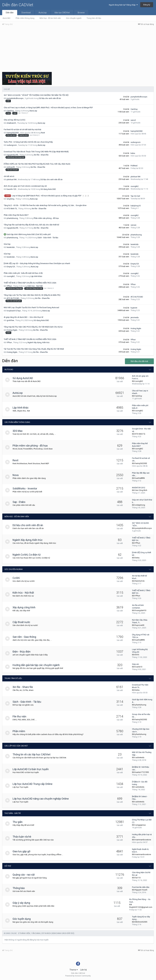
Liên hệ (83, 970)
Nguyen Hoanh (141, 890)
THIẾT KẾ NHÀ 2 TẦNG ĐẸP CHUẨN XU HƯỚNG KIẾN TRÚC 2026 (30, 283)
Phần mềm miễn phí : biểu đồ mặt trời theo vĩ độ (23, 273)
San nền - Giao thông (26, 637)
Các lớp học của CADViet (16, 746)
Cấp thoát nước (23, 622)
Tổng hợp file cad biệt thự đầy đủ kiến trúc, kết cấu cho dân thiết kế (31, 225)
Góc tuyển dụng (23, 919)
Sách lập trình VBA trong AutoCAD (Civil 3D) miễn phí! (29, 234)
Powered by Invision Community (78, 976)
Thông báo (20, 888)
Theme (74, 970)
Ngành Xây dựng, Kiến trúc (39, 342)
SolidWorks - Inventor (26, 488)
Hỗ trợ (8, 866)
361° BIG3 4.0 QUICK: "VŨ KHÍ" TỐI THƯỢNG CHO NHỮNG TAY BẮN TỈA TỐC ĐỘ (36, 95)
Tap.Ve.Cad (135, 196)
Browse (81, 13)
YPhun (9, 286)
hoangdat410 (141, 610)
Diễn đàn (10, 13)
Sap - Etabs (20, 502)
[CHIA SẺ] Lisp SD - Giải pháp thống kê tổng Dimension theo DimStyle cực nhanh (37, 263)
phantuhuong (12, 218)
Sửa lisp (7, 244)
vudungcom (12, 145)
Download (26, 13)
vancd (133, 120)
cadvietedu (140, 757)
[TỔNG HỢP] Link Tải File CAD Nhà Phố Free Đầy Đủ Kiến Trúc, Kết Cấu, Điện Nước (37, 164)
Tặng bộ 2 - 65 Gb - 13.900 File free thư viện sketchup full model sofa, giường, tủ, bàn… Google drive (45, 205)
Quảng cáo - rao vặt (25, 875)
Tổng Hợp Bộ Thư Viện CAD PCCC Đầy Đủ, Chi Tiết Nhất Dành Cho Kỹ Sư (33, 327)
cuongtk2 (135, 186)
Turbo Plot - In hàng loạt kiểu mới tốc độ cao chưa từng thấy (28, 142)
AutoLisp (43, 13)
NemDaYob (140, 581)
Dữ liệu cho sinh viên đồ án (50, 98)
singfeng (11, 199)
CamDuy (10, 111)
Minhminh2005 (141, 922)
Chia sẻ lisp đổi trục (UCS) (15, 120)
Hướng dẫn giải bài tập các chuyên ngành (37, 665)
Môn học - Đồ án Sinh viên (50, 18)
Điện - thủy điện (23, 652)
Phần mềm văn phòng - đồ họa (46, 218)
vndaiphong (140, 505)
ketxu (133, 153)
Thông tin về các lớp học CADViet (33, 754)
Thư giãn (19, 822)
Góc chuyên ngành (74, 18)
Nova (17, 475)
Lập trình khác (36, 276)
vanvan (133, 225)
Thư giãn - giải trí (13, 813)
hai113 (138, 878)
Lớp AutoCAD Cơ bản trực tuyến (32, 769)
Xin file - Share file (41, 155)
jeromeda (135, 317)
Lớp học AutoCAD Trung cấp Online (34, 784)
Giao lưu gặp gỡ (23, 851)
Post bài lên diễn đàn (141, 887)
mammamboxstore (143, 840)
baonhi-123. (12, 189)
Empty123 (11, 267)
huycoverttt (140, 625)
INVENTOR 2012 (139, 488)
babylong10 (136, 206)
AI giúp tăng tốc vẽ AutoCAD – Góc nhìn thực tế (23, 317)
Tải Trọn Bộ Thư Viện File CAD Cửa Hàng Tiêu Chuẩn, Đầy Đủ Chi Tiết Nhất (34, 349)
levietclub (11, 247)
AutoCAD (6, 18)
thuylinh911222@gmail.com (141, 907)
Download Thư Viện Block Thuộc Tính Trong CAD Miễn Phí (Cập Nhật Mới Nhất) (36, 152)
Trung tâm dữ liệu (94, 18)
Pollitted (134, 166)
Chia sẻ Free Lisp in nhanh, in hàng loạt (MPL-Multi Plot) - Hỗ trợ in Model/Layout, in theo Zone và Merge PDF (48, 108)
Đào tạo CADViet (62, 13)
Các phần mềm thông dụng (17, 422)
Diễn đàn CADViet (18, 5)
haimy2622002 (13, 133)
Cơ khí (17, 578)
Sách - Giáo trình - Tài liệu (48, 238)
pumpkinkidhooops (15, 98)
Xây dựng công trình (25, 607)
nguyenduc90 (12, 155)
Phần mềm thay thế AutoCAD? (16, 215)
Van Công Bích (141, 490)
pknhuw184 (12, 179)
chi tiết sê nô (9, 176)
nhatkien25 (11, 123)
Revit (43, 133)
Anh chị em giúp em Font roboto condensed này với (25, 186)
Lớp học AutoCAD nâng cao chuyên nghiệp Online (42, 799)
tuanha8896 (140, 478)
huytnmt (134, 308)
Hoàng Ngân (12, 330)
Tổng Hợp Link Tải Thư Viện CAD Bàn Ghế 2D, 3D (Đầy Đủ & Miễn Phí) (32, 295)
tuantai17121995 (142, 772)
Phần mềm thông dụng (25, 18)
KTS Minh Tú (12, 209)
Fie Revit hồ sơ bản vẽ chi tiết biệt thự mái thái (22, 130)
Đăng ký (147, 5)
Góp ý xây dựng (23, 903)
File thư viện (21, 716)
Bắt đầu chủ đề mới (139, 361)
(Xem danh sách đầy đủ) (63, 933)
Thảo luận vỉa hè (23, 837)
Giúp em (135, 664)
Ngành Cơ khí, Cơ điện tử (28, 555)
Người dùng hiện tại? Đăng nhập (123, 5)
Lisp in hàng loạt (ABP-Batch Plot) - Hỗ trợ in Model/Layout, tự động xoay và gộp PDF (47, 196)
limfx (137, 655)
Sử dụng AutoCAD (48, 189)
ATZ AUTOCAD (13, 298)
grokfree (10, 320)
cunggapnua (140, 825)
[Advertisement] (78, 50)
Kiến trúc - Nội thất (35, 286)
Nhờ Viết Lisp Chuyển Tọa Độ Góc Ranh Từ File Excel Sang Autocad (31, 307)
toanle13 (139, 667)
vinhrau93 (11, 167)
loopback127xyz (14, 311)
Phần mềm (20, 731)
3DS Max (19, 431)
